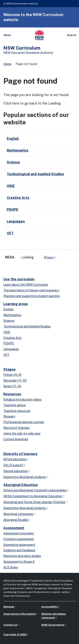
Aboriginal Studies (16, 520)
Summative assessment (19, 545)
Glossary (9, 416)
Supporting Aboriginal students (25, 477)
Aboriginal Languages (18, 514)
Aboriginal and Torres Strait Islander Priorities (34, 502)
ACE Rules (11, 567)
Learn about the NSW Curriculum (26, 285)
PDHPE (9, 343)
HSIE (7, 332)
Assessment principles (19, 533)
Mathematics (12, 315)
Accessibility (50, 607)
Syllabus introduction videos (22, 399)
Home (7, 64)
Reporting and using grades (22, 556)
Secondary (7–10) (15, 380)
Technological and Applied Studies (27, 326)
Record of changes (16, 428)
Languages (11, 349)
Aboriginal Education (21, 485)
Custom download (16, 439)
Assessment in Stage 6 (19, 562)
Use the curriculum (19, 279)
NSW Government (53, 625)
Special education (16, 471)
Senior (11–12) (12, 386)
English (8, 309)
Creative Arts (12, 338)
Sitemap (9, 607)
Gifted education (15, 459)
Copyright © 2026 (15, 634)
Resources (12, 394)
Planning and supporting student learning (32, 296)
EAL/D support (13, 465)
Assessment (14, 528)
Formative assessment (19, 539)
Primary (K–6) (12, 375)
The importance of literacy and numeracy (31, 290)
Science (9, 321)
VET (6, 355)
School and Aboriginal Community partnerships (35, 490)
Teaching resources (17, 411)
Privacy (49, 257)
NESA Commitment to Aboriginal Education (33, 496)
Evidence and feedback (19, 550)
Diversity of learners (20, 454)
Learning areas (16, 304)
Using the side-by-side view (22, 433)
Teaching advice (15, 405)
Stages (9, 369)
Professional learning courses (24, 422)
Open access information (20, 614)
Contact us (10, 625)
